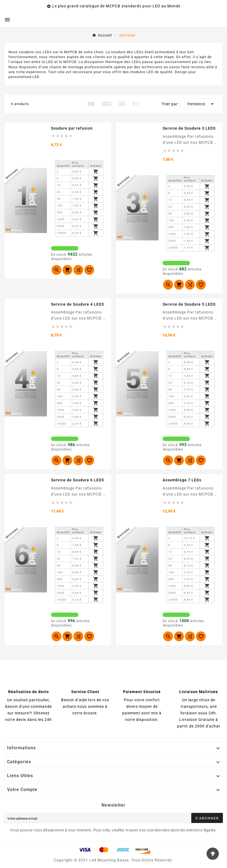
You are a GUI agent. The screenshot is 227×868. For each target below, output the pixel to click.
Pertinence (201, 104)
